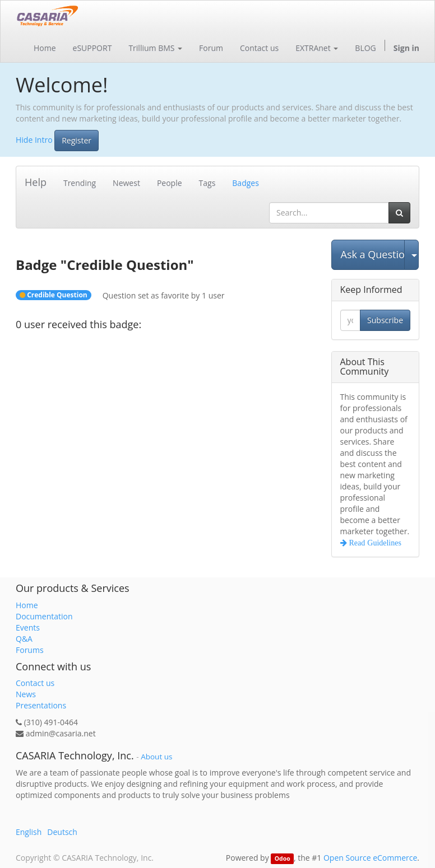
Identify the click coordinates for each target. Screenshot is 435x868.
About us (156, 757)
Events (28, 627)
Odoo (283, 858)
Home (27, 605)
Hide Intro (34, 139)
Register (77, 140)
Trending (80, 183)
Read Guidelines (374, 543)
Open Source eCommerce (370, 858)
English (29, 832)
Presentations (41, 705)
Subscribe (385, 320)
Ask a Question (373, 254)
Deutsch (62, 832)
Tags (207, 183)
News (26, 694)
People (170, 183)
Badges (246, 183)
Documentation (44, 616)
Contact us (35, 683)
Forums (30, 650)
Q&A (24, 639)
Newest (126, 183)
